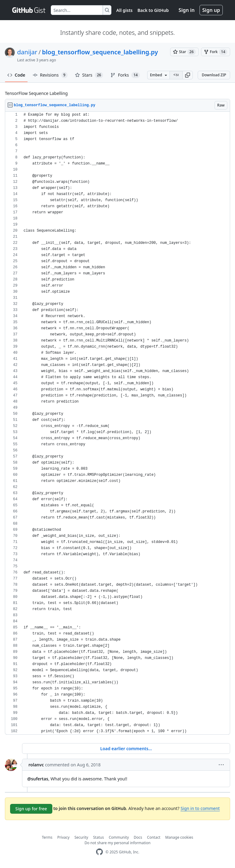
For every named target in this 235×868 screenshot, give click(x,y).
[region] (117, 423)
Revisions (50, 75)
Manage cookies (179, 837)
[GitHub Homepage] (99, 852)
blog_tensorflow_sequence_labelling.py (100, 52)
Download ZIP (214, 75)
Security (81, 837)
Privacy (63, 837)
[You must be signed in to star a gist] (184, 52)
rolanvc (36, 765)
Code (16, 75)
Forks (125, 75)
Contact (154, 837)
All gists (124, 10)
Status (98, 837)
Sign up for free (31, 809)
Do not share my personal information (117, 843)
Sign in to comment (200, 808)
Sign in (187, 10)
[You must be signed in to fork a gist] (216, 52)
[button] (188, 75)
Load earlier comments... (126, 749)
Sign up (211, 10)
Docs (138, 837)
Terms (47, 837)
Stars (89, 75)
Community (119, 837)
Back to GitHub (153, 10)
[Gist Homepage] (29, 10)
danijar (27, 52)
